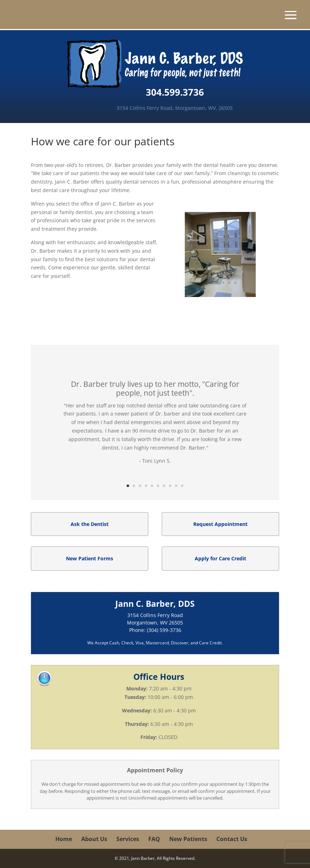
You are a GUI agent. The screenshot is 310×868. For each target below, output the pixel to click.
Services (128, 839)
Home (64, 839)
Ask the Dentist (90, 524)
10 (182, 486)
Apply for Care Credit (220, 558)
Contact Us (232, 839)
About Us (94, 839)
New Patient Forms (90, 558)
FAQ (154, 839)
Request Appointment (220, 524)
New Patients (188, 839)
